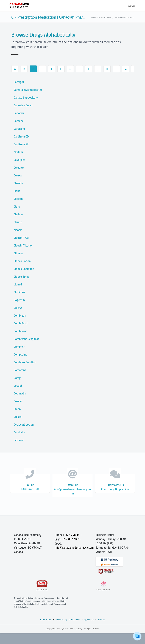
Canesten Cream (23, 105)
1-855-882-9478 (70, 539)
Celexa (18, 175)
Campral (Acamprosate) (28, 90)
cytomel (19, 440)
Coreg (17, 378)
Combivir (19, 347)
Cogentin (19, 300)
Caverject (19, 160)
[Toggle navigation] (131, 6)
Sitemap (101, 620)
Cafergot (19, 82)
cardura (18, 152)
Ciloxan (18, 199)
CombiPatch (21, 323)
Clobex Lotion (22, 261)
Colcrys (18, 308)
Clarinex (19, 214)
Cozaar (18, 401)
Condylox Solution (25, 362)
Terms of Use (46, 620)
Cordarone (20, 370)
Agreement (89, 620)
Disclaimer (76, 620)
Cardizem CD (21, 136)
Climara (18, 253)
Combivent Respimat (26, 339)
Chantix (18, 183)
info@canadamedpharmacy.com (74, 548)
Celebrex (19, 168)
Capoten (19, 113)
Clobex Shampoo (24, 269)
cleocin (18, 230)
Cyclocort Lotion (24, 425)
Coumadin (20, 393)
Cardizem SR (21, 144)
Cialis (17, 191)
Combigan (20, 316)
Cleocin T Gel (21, 238)
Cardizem (19, 129)
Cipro (17, 207)
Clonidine (19, 292)
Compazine (20, 354)
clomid (18, 284)
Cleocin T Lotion (24, 245)
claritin (18, 222)
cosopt (18, 386)
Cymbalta (19, 432)
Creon (17, 409)
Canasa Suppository (26, 98)
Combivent (20, 331)
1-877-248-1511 (72, 535)
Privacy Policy (61, 620)
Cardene (19, 121)
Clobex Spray (22, 277)
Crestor (18, 417)
